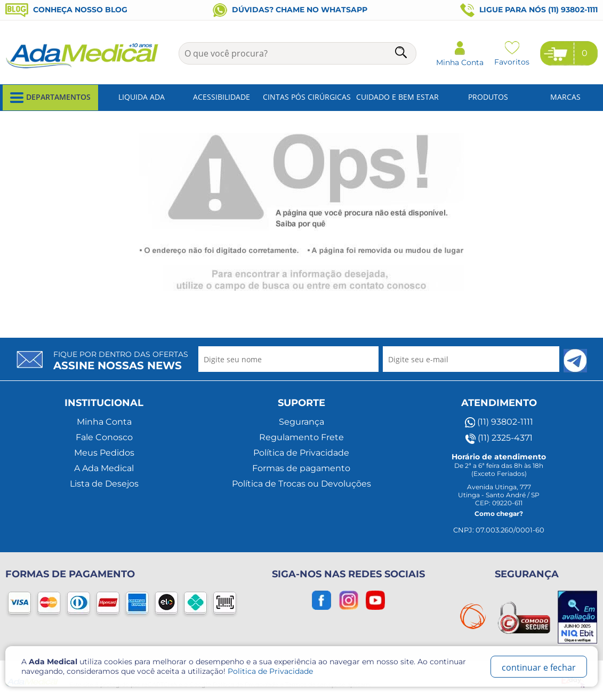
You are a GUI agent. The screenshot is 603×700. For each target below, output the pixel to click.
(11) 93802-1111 (499, 422)
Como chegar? (499, 514)
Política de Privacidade (301, 453)
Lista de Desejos (104, 484)
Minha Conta (104, 422)
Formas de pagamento (301, 468)
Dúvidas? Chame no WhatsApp (290, 10)
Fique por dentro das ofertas (121, 361)
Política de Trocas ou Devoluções (301, 484)
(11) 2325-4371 (499, 438)
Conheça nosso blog (66, 10)
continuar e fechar (539, 667)
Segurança (301, 422)
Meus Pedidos (104, 453)
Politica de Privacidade (270, 671)
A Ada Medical (104, 468)
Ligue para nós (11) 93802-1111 (529, 10)
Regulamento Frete (301, 437)
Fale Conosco (104, 437)
